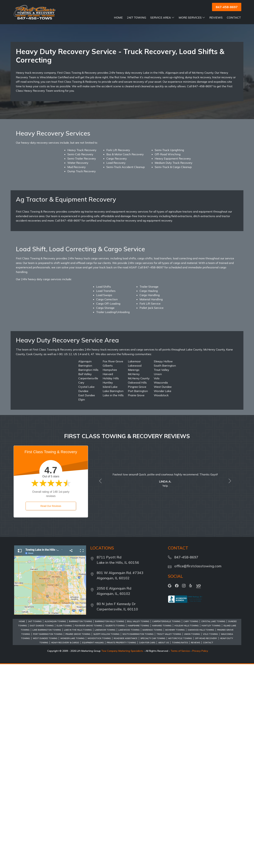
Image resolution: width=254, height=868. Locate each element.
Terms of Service (180, 855)
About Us (164, 846)
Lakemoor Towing (105, 834)
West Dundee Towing (45, 842)
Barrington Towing (81, 825)
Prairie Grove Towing (78, 838)
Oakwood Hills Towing (201, 834)
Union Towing (192, 838)
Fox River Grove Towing (89, 829)
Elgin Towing (64, 829)
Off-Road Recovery (206, 842)
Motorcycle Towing (180, 842)
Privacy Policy (200, 855)
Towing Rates (180, 846)
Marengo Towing (152, 834)
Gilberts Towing (115, 829)
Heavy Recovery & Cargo (65, 846)
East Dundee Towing (42, 829)
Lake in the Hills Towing (78, 834)
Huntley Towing (211, 829)
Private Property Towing (121, 846)
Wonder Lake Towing (72, 842)
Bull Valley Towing (138, 825)
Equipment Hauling (93, 846)
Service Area (162, 17)
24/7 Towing (137, 17)
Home (118, 17)
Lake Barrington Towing (47, 834)
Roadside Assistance (126, 842)
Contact (234, 17)
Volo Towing (210, 838)
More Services (192, 17)
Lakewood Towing (129, 834)
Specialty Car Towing (153, 842)
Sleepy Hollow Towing (106, 838)
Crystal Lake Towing (213, 825)
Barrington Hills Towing (110, 825)
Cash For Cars (147, 846)
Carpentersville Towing (166, 825)
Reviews (216, 17)
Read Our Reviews (51, 710)
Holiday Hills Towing (187, 829)
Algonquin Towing (55, 825)
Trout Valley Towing (169, 838)
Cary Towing (191, 825)
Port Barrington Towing (48, 838)
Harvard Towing (162, 829)
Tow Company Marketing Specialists (122, 855)
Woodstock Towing (99, 842)
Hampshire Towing (138, 829)
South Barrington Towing (138, 838)
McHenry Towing (175, 834)
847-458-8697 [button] (227, 7)
